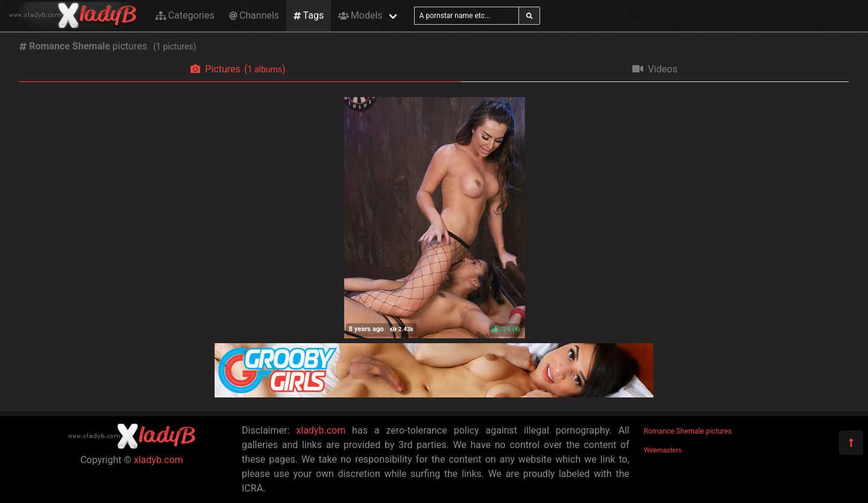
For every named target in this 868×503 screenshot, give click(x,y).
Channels (254, 15)
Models (360, 15)
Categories (185, 15)
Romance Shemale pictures (688, 431)
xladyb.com (159, 460)
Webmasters (663, 450)
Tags (309, 15)
